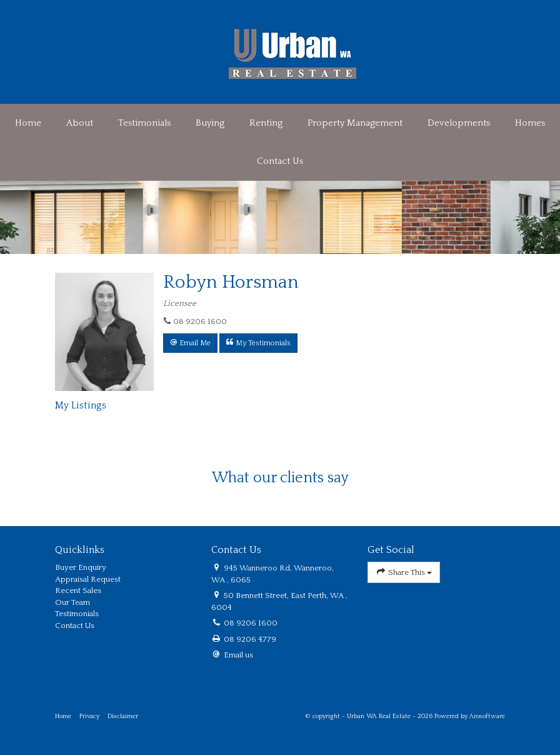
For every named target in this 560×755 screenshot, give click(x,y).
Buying (210, 123)
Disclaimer (123, 716)
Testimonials (144, 123)
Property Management (355, 123)
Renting (266, 123)
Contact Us (280, 161)
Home (28, 123)
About (80, 123)
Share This (404, 572)
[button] (190, 343)
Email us (238, 655)
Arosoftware (487, 716)
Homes (530, 123)
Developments (459, 123)
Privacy (89, 716)
